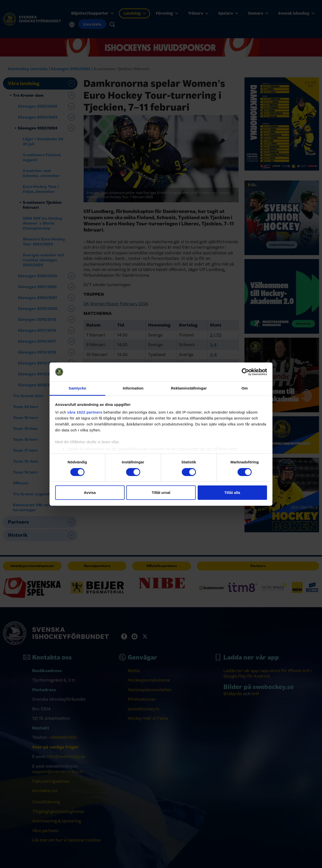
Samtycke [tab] (77, 388)
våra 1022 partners (85, 412)
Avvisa (90, 493)
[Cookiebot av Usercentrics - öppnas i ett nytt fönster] (245, 372)
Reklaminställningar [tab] (189, 388)
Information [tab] (133, 388)
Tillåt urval (161, 493)
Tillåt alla (232, 493)
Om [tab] (245, 388)
